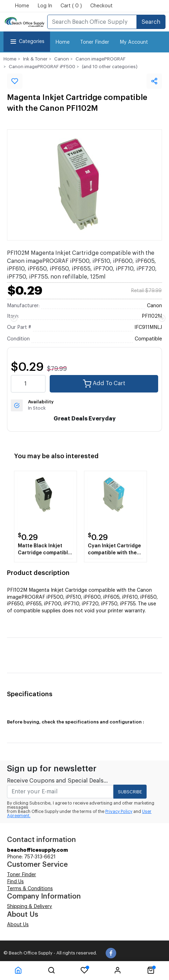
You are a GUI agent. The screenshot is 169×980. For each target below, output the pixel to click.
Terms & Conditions (30, 889)
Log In (45, 6)
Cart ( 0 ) (71, 6)
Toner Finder (95, 42)
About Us (18, 925)
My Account (134, 42)
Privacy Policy (119, 812)
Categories (27, 42)
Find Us (15, 882)
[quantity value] (28, 384)
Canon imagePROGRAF (101, 59)
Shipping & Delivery (30, 907)
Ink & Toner (35, 59)
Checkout (101, 6)
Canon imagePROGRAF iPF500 (42, 67)
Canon (62, 59)
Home (22, 6)
